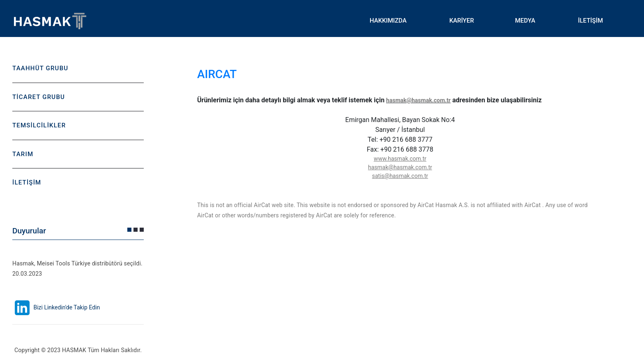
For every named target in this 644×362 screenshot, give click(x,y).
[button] (129, 230)
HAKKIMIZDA (388, 21)
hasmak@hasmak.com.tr (418, 100)
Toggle (172, 21)
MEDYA (525, 21)
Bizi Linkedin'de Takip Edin (56, 307)
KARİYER (462, 21)
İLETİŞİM (590, 21)
